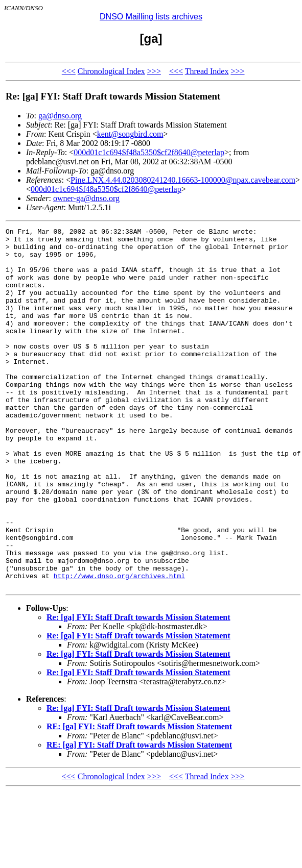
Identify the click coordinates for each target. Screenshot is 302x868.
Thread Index (207, 71)
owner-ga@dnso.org (86, 198)
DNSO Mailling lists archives (151, 17)
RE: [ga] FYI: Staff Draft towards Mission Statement (139, 798)
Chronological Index (111, 71)
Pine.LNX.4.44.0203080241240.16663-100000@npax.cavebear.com (183, 180)
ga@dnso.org (60, 116)
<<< (69, 71)
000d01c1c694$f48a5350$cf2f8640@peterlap (149, 152)
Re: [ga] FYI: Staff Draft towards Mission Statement (138, 689)
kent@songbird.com (130, 134)
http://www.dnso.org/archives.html (119, 646)
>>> (154, 71)
